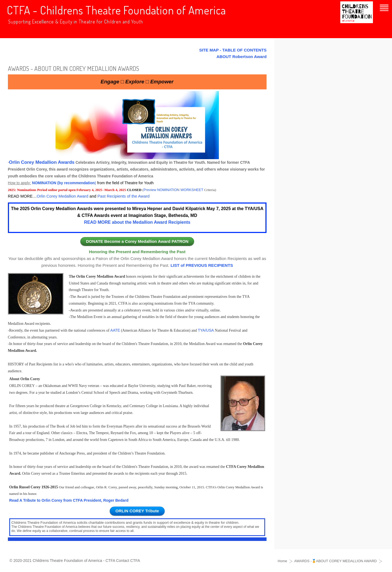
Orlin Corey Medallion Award (63, 196)
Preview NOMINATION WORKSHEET (173, 190)
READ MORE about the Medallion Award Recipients (137, 222)
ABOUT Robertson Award (241, 57)
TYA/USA (206, 330)
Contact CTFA (128, 561)
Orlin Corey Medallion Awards (42, 162)
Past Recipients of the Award (124, 196)
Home (282, 561)
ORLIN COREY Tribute (137, 511)
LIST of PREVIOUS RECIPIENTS (202, 265)
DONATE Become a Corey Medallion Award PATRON (137, 241)
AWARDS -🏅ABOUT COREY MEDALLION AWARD (336, 561)
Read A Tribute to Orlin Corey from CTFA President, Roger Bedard (69, 500)
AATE (115, 330)
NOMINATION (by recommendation (64, 183)
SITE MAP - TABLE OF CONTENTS (233, 50)
